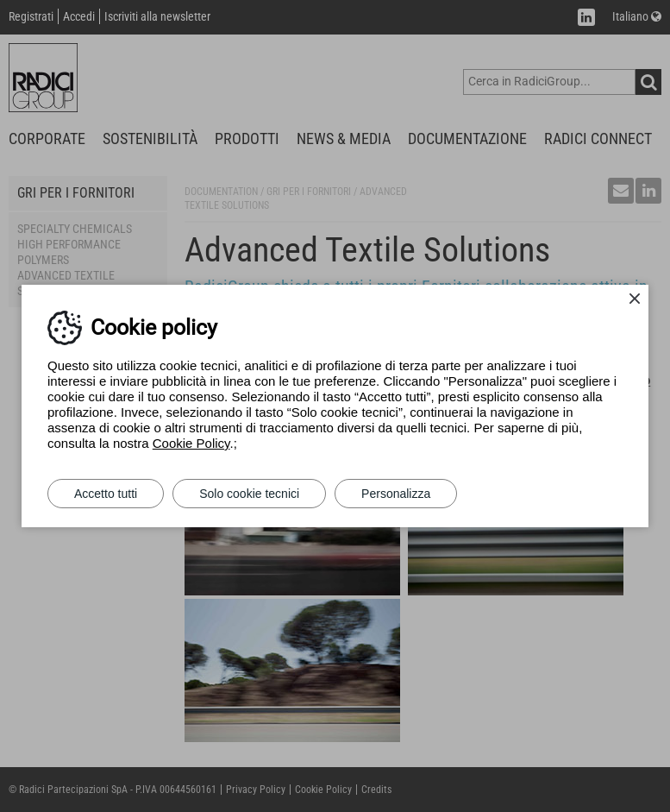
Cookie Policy (191, 443)
